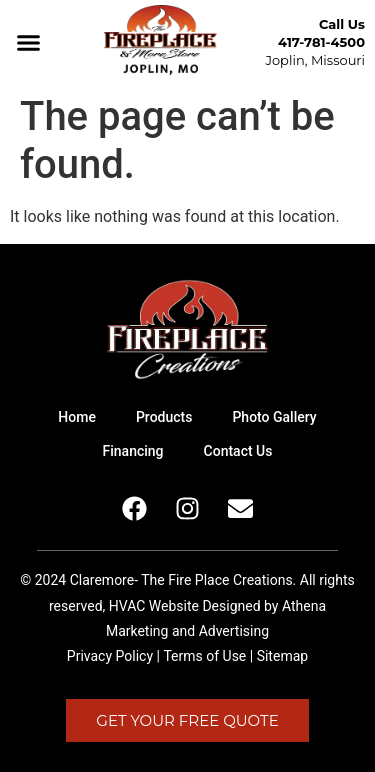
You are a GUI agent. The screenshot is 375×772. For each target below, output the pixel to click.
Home (77, 417)
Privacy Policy (110, 656)
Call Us (342, 24)
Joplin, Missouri (315, 60)
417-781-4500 (321, 42)
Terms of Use (204, 656)
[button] (29, 43)
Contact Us (238, 451)
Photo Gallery (274, 417)
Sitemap (282, 656)
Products (164, 417)
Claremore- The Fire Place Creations (181, 580)
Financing (133, 451)
